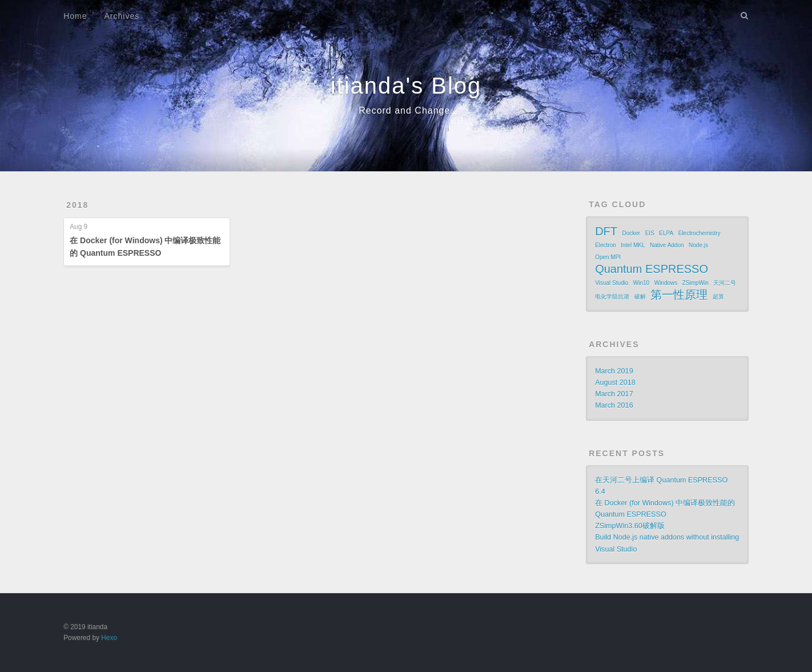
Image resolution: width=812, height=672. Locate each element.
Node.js (698, 245)
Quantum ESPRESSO (652, 269)
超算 (718, 297)
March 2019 (614, 371)
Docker (632, 233)
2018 (77, 205)
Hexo (109, 638)
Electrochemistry (700, 233)
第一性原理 (679, 295)
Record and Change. (406, 110)
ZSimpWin (696, 283)
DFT (606, 231)
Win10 (641, 283)
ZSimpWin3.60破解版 (630, 526)
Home (75, 16)
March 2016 (614, 405)
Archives (122, 16)
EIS (650, 233)
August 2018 (615, 383)
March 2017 (614, 394)
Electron (606, 245)
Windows (666, 283)
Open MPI (608, 257)
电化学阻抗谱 (612, 297)
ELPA (666, 233)
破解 (640, 297)
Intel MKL (633, 245)
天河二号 (725, 283)
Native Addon (667, 245)
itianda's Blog (406, 86)
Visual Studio (612, 283)
